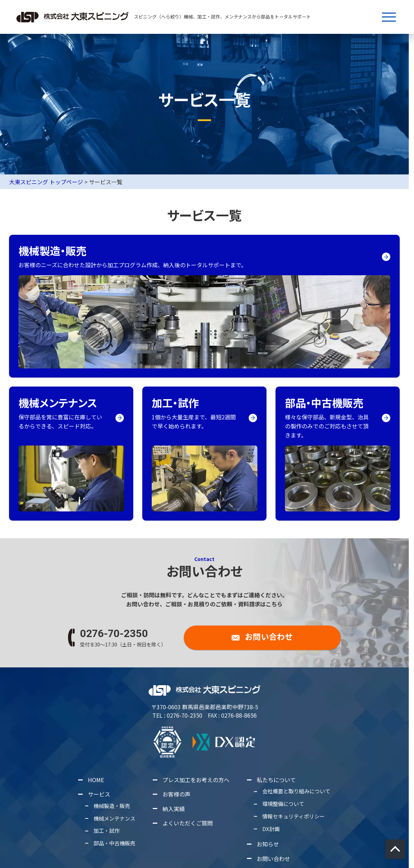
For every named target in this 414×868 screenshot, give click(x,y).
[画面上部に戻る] (395, 849)
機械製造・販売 (112, 806)
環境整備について (283, 804)
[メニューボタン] (389, 17)
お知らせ (268, 844)
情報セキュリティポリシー (293, 816)
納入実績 (174, 809)
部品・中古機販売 (115, 843)
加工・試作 (107, 830)
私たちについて (276, 780)
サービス (99, 794)
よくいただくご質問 (188, 823)
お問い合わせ (273, 859)
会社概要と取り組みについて (296, 791)
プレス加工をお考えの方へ (196, 780)
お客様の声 (176, 794)
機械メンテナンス (115, 818)
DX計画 (271, 829)
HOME (96, 780)
